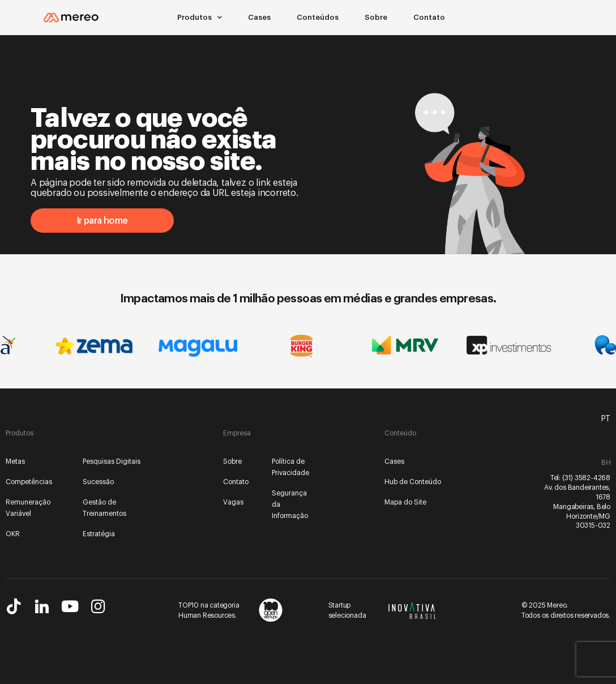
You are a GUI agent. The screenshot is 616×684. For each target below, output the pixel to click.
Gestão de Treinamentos (104, 508)
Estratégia (99, 534)
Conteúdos (318, 17)
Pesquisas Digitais (112, 461)
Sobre (376, 17)
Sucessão (98, 482)
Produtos (200, 18)
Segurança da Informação (290, 505)
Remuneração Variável (28, 508)
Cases (259, 17)
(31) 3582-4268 (586, 478)
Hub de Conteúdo (413, 482)
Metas (15, 461)
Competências (29, 482)
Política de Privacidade (290, 467)
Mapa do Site (405, 502)
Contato (429, 17)
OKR (13, 534)
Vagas (233, 502)
